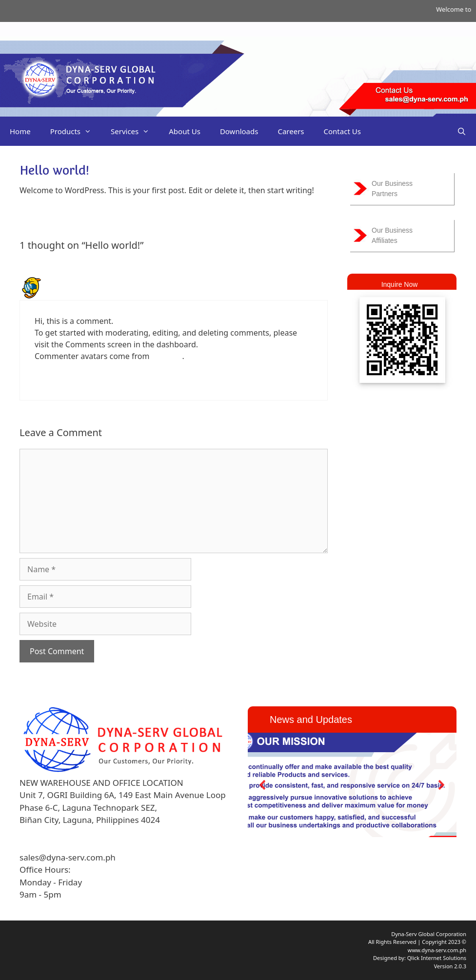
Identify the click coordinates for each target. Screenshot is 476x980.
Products (76, 131)
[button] (263, 785)
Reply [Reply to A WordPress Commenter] (43, 380)
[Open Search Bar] (462, 131)
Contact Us (342, 131)
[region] (352, 785)
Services (135, 131)
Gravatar (167, 356)
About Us (185, 131)
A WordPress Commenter (97, 282)
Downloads (239, 131)
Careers (291, 131)
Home (20, 131)
